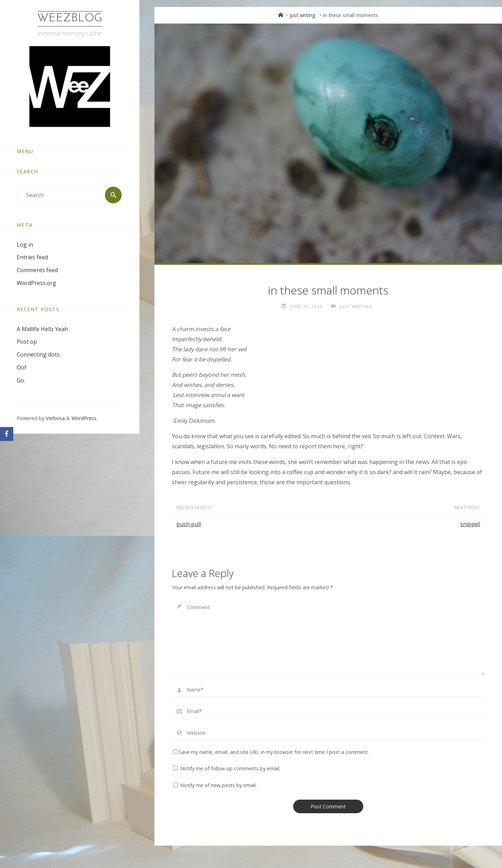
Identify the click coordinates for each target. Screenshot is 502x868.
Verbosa (55, 418)
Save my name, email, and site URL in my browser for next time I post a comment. (271, 752)
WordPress (84, 418)
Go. (21, 380)
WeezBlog (70, 18)
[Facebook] (7, 434)
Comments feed (37, 270)
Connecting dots (38, 354)
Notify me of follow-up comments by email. (230, 768)
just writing (303, 15)
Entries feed (32, 257)
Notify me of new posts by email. (218, 785)
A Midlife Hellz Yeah (42, 329)
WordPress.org (36, 283)
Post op (27, 342)
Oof (22, 367)
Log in (25, 245)
